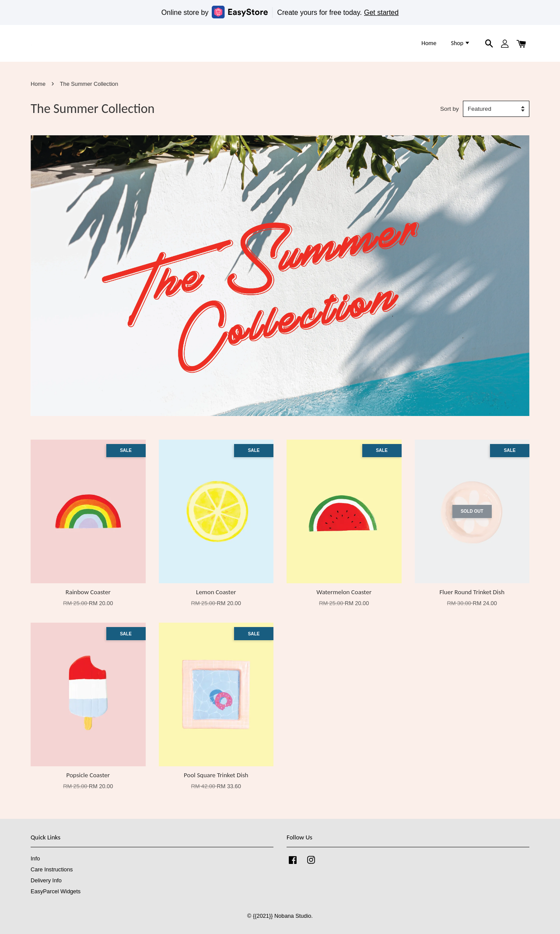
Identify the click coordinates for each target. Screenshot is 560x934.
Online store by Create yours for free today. (280, 12)
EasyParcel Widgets (56, 891)
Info (35, 858)
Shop (461, 43)
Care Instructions (52, 869)
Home (429, 43)
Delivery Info (46, 880)
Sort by (450, 109)
